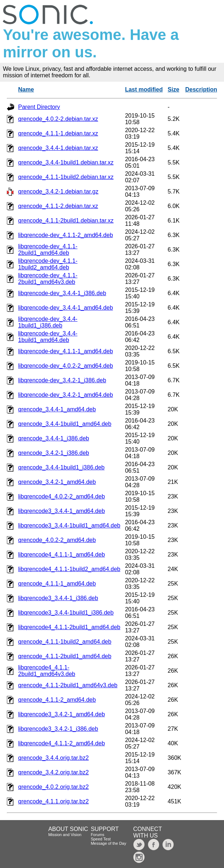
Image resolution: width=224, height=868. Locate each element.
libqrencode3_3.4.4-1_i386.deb (58, 598)
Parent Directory (39, 107)
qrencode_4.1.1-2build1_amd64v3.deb (68, 685)
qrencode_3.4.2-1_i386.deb (54, 453)
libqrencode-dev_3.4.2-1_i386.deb (62, 380)
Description (201, 89)
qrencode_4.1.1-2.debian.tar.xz (58, 206)
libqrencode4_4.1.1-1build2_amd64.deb (69, 569)
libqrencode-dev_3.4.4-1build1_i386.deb (48, 322)
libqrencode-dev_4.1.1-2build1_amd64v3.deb (48, 279)
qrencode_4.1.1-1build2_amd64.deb (65, 642)
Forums (97, 835)
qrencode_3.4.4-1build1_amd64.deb (65, 424)
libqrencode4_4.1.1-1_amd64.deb (61, 555)
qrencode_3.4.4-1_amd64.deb (57, 409)
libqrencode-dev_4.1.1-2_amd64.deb (66, 235)
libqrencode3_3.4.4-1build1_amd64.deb (69, 525)
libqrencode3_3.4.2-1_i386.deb (58, 729)
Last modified (144, 89)
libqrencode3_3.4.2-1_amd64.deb (61, 714)
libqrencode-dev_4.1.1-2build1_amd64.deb (48, 250)
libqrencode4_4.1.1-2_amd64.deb (61, 743)
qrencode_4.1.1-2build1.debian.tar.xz (66, 221)
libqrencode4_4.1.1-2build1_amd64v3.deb (47, 671)
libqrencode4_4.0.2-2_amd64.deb (61, 496)
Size (174, 89)
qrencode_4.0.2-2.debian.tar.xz (58, 119)
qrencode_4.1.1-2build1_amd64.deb (65, 656)
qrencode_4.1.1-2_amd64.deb (57, 700)
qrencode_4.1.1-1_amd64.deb (57, 584)
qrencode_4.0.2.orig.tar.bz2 (53, 787)
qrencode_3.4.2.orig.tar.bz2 (53, 772)
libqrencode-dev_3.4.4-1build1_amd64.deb (48, 337)
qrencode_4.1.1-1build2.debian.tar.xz (66, 177)
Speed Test (101, 839)
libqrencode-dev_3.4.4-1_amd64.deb (66, 308)
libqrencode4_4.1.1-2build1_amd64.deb (69, 627)
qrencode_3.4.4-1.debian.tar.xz (58, 148)
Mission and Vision (65, 835)
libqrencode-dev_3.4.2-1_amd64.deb (66, 395)
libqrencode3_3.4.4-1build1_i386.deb (66, 613)
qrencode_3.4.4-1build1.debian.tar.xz (66, 162)
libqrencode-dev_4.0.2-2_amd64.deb (66, 366)
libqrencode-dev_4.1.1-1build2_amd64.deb (48, 264)
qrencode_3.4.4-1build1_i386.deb (61, 467)
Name (26, 89)
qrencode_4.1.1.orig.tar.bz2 (53, 801)
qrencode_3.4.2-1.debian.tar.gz (58, 191)
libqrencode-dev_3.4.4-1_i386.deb (62, 293)
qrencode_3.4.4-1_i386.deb (54, 438)
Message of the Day (108, 843)
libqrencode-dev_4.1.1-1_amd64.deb (66, 351)
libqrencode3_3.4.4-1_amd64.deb (61, 511)
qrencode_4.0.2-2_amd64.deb (57, 540)
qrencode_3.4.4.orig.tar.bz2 (53, 758)
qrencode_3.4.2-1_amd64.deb (57, 482)
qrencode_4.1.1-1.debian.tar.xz (58, 133)
